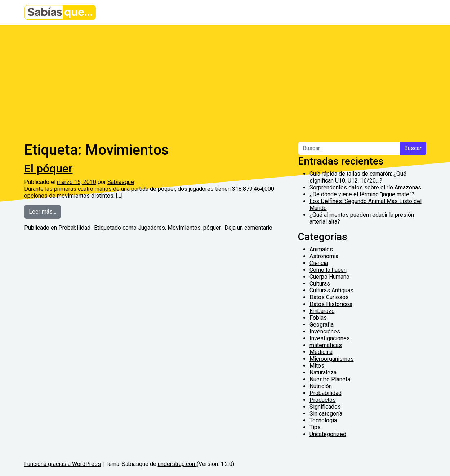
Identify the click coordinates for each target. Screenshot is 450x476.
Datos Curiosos (329, 297)
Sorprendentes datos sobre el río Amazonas (365, 187)
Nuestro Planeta (330, 379)
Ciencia (319, 263)
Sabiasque (121, 182)
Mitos (317, 366)
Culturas (320, 284)
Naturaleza (323, 372)
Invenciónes (325, 331)
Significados (325, 407)
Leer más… (45, 211)
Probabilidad (74, 228)
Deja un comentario (248, 228)
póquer (212, 228)
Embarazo (322, 311)
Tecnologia (323, 420)
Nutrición (321, 386)
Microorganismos (332, 359)
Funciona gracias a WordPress (63, 464)
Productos (323, 400)
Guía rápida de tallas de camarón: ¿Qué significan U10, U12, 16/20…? (358, 177)
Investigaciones (330, 338)
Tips (315, 427)
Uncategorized (328, 434)
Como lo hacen (328, 270)
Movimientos (184, 228)
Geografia (322, 325)
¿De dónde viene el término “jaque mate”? (362, 194)
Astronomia (324, 256)
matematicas (326, 345)
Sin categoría (326, 414)
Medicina (321, 352)
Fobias (318, 318)
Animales (321, 249)
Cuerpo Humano (329, 277)
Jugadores (152, 228)
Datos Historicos (331, 304)
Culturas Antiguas (331, 290)
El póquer (48, 169)
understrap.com (177, 464)
